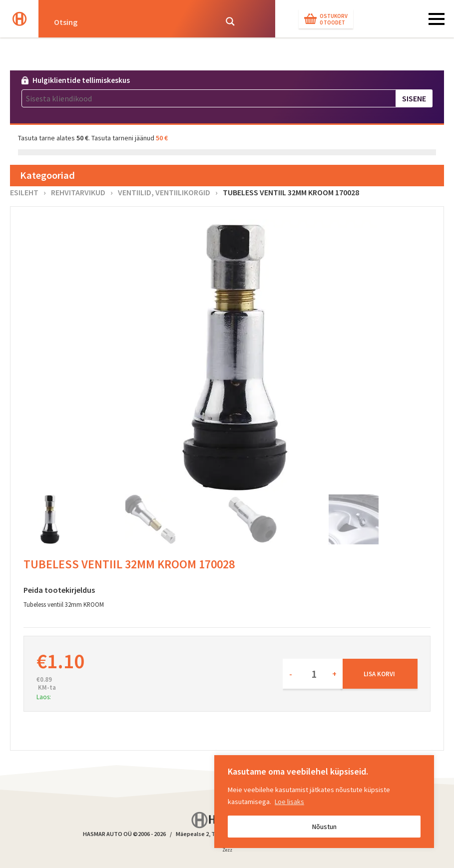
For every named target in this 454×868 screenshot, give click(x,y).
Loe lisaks (289, 802)
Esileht (24, 192)
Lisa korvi (379, 674)
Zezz (227, 852)
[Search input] (132, 21)
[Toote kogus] (313, 674)
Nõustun (324, 827)
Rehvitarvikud (78, 192)
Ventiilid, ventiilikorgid (164, 192)
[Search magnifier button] (230, 21)
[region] (324, 802)
